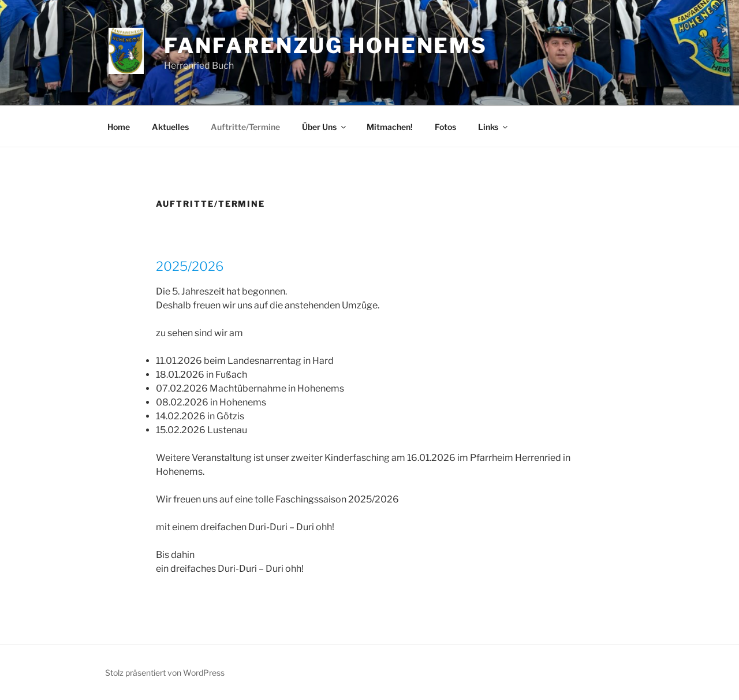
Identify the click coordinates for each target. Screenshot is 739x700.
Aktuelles (170, 127)
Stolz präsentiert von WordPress (165, 673)
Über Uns (325, 127)
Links (494, 127)
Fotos (445, 127)
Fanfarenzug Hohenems (326, 46)
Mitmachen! (390, 127)
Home (119, 127)
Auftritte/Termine (245, 127)
